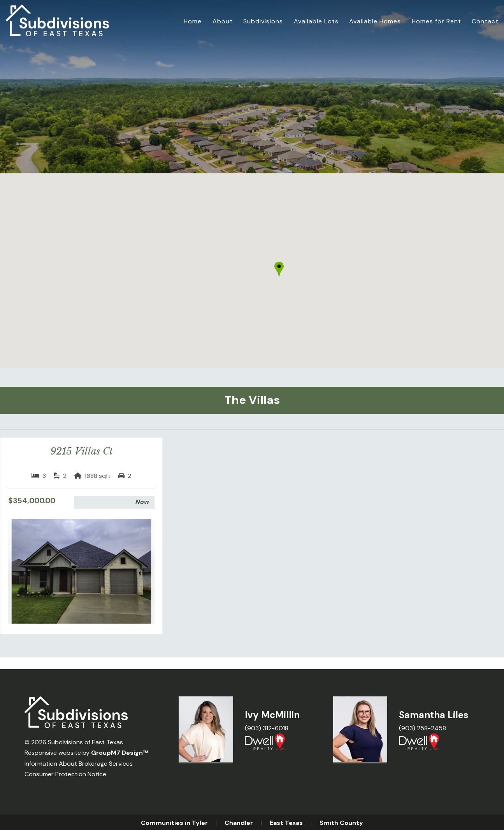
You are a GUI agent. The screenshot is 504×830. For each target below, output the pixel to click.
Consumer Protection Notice (65, 774)
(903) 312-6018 (267, 728)
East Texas (286, 823)
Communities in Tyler (174, 823)
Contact (485, 21)
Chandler (239, 823)
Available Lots (316, 21)
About (223, 21)
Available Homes (375, 21)
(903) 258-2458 (422, 728)
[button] (279, 270)
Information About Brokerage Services (79, 764)
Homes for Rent (436, 21)
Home (193, 21)
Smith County (341, 823)
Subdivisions (263, 21)
